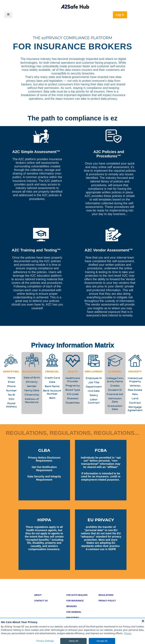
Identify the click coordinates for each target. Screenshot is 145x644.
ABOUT (38, 595)
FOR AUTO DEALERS (77, 595)
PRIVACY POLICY (107, 601)
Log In (120, 15)
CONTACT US (41, 601)
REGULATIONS (106, 595)
